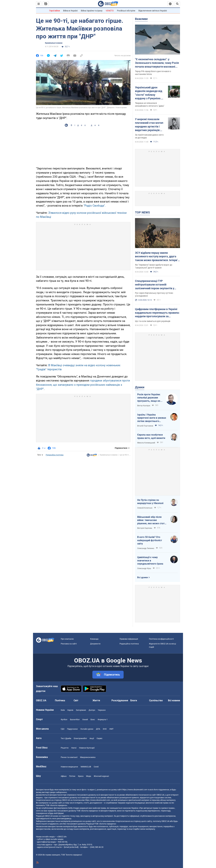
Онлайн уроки (87, 729)
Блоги (134, 700)
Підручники (72, 729)
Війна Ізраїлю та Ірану (92, 11)
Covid (96, 767)
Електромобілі (80, 738)
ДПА (98, 729)
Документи (95, 644)
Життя (96, 700)
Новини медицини (69, 767)
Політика (60, 700)
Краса (81, 776)
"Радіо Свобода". (95, 206)
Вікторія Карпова (145, 528)
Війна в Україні (70, 11)
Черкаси (102, 710)
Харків (70, 710)
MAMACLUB (86, 767)
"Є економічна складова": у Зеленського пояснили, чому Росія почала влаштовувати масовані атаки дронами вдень (157, 63)
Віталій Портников (145, 426)
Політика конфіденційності (161, 639)
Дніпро (92, 710)
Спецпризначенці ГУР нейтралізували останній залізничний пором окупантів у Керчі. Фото (155, 285)
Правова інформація (129, 639)
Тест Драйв (66, 738)
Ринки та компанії (69, 757)
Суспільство (156, 700)
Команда (94, 639)
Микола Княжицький (146, 443)
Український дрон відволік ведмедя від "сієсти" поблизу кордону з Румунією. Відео (149, 93)
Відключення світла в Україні (153, 11)
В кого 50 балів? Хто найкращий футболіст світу (150, 540)
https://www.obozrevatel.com (135, 790)
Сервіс (100, 738)
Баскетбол (75, 719)
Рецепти (65, 748)
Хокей (85, 719)
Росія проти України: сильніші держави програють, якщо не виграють (149, 398)
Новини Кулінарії (87, 748)
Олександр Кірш (144, 568)
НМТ (111, 729)
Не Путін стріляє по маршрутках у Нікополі (150, 502)
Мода (89, 776)
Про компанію (67, 639)
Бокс (93, 719)
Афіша (64, 776)
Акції (92, 738)
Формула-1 (103, 719)
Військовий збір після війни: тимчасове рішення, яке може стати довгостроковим (152, 520)
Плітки (72, 776)
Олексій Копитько (145, 508)
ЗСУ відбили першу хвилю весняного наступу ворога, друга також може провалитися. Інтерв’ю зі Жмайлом (157, 257)
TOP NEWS (142, 212)
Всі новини (174, 700)
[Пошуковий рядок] (177, 4)
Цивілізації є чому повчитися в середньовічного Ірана (150, 560)
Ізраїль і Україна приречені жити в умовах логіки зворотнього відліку (152, 418)
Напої (74, 748)
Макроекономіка (88, 757)
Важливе (141, 19)
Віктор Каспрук (144, 406)
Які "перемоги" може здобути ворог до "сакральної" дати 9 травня (154, 266)
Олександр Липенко (146, 548)
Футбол (64, 719)
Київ (63, 710)
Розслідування (120, 700)
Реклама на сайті (69, 644)
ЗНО (105, 729)
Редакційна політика (55, 455)
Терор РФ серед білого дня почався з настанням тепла (153, 73)
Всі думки (143, 577)
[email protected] (71, 847)
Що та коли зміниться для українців (153, 321)
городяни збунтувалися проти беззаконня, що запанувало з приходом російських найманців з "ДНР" (83, 385)
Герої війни (55, 11)
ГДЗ (63, 729)
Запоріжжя (81, 710)
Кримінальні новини (54, 43)
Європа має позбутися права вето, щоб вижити (151, 436)
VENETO (110, 11)
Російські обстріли (126, 11)
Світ (76, 700)
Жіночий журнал (101, 776)
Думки (140, 387)
